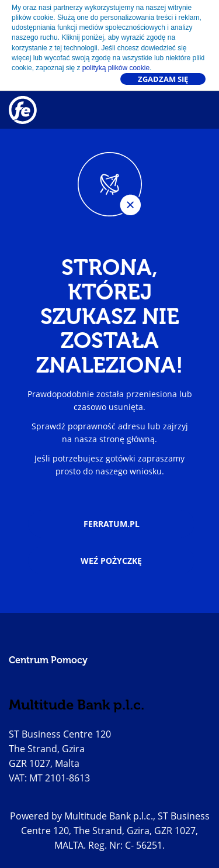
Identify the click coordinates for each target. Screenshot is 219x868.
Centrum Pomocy (48, 660)
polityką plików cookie (116, 68)
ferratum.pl (112, 524)
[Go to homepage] (21, 110)
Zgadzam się (163, 79)
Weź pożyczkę (111, 561)
